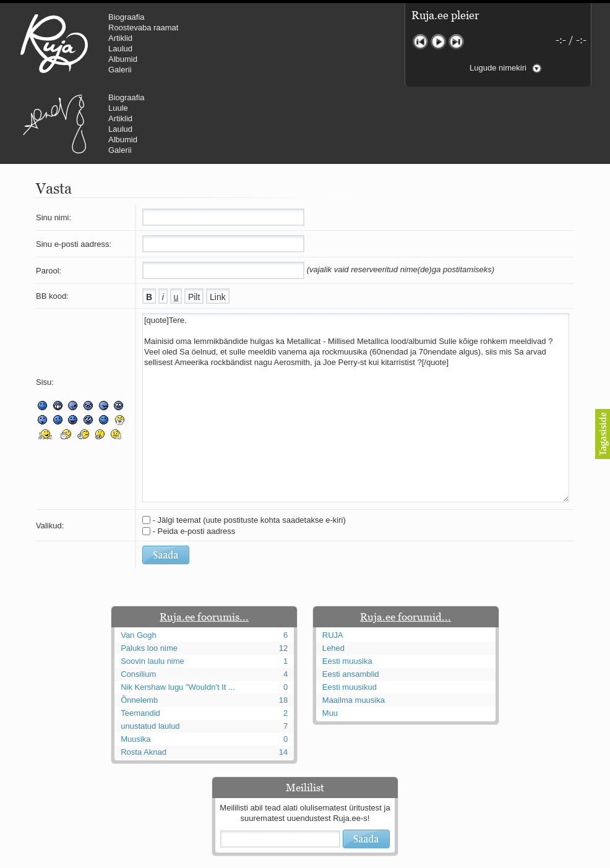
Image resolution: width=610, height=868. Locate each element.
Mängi (438, 42)
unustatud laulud (150, 652)
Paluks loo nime (149, 574)
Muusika (135, 665)
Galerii (120, 70)
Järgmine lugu (456, 42)
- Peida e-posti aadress (194, 457)
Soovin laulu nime (152, 587)
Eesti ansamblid (351, 600)
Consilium (138, 600)
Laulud (120, 49)
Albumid (123, 59)
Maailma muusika (354, 626)
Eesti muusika (347, 587)
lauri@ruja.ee (215, 859)
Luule (327, 28)
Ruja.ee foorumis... (204, 543)
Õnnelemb (139, 626)
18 (283, 626)
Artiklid (120, 38)
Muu (330, 639)
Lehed (333, 574)
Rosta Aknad (144, 678)
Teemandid (140, 639)
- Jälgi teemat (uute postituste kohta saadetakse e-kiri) (249, 446)
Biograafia (127, 17)
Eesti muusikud (350, 613)
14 (283, 678)
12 (283, 574)
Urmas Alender (263, 43)
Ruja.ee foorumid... (406, 543)
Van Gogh (139, 561)
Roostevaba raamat (143, 28)
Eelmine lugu (420, 42)
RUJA (54, 43)
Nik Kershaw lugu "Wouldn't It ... (178, 613)
